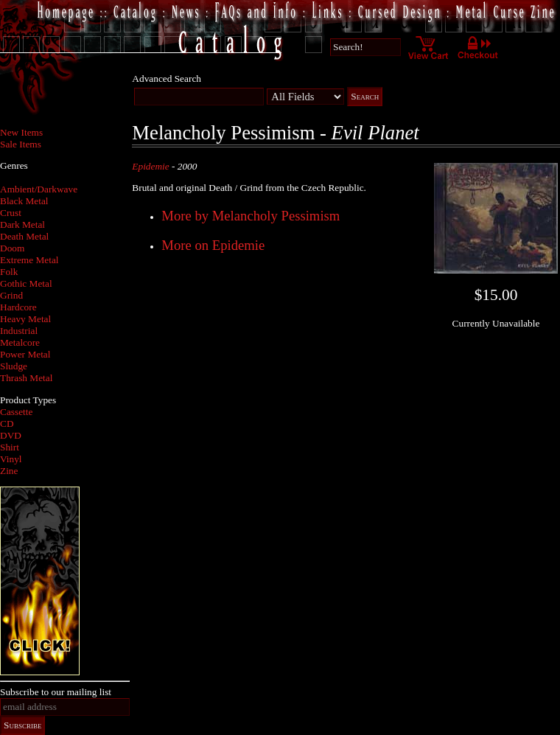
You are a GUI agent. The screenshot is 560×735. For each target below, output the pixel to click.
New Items (21, 132)
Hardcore (18, 307)
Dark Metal (22, 224)
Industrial (19, 331)
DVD (11, 435)
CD (7, 424)
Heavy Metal (25, 319)
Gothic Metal (26, 283)
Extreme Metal (29, 260)
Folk (9, 272)
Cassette (16, 412)
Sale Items (21, 144)
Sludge (14, 366)
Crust (11, 213)
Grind (11, 295)
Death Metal (24, 236)
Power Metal (25, 354)
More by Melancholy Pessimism (251, 216)
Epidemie (150, 166)
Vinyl (11, 459)
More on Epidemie (213, 245)
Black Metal (24, 201)
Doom (12, 248)
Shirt (10, 447)
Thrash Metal (26, 378)
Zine (9, 471)
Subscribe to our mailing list (56, 692)
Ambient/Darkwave (39, 189)
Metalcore (20, 342)
